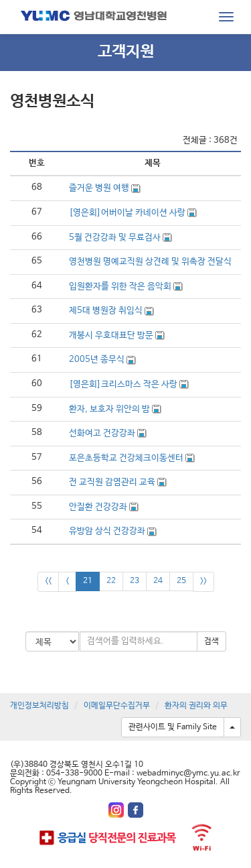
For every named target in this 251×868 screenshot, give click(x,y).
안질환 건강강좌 (99, 507)
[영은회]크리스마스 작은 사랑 (124, 384)
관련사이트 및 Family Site (173, 727)
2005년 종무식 (98, 360)
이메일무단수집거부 (117, 706)
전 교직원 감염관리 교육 (113, 482)
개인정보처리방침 (39, 706)
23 (135, 581)
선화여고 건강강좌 (103, 433)
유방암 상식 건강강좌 (108, 531)
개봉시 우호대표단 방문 (112, 335)
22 (111, 581)
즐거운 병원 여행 (100, 188)
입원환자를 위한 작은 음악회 (121, 287)
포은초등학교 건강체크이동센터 (127, 458)
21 (88, 581)
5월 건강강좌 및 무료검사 (116, 238)
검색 (212, 641)
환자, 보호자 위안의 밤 (110, 409)
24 (158, 581)
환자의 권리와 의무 (196, 706)
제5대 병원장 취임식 (107, 311)
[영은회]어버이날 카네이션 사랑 (128, 213)
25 (181, 581)
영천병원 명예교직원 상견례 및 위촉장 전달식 (150, 262)
